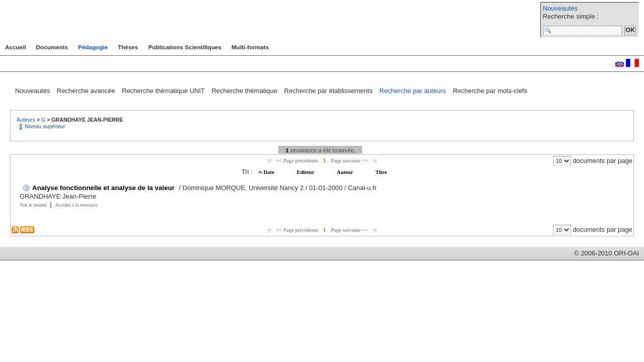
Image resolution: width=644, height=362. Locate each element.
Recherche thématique (245, 91)
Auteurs (27, 120)
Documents (52, 47)
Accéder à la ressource (76, 205)
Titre (381, 172)
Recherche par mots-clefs (490, 91)
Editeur (306, 172)
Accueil (16, 47)
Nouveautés (560, 8)
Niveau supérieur (45, 126)
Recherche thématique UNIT (164, 91)
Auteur (345, 172)
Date (270, 172)
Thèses (128, 47)
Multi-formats (250, 47)
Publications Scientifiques (185, 47)
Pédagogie (93, 47)
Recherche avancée (87, 91)
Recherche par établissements (329, 91)
